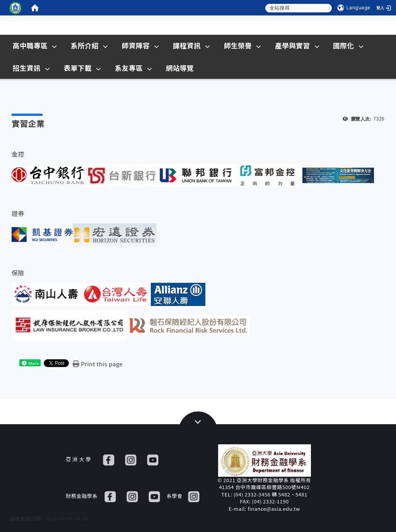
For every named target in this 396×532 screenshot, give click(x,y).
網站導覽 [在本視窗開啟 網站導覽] (180, 68)
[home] (35, 8)
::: (349, 38)
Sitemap (377, 38)
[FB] (109, 459)
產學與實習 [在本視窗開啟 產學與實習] (297, 45)
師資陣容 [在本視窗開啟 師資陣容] (141, 45)
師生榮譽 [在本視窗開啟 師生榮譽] (243, 45)
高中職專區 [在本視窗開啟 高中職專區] (35, 45)
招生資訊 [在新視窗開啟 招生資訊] (32, 68)
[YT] (153, 459)
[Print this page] (98, 364)
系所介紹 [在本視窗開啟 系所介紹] (90, 45)
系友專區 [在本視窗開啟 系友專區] (134, 68)
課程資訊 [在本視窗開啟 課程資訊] (192, 45)
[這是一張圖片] (15, 8)
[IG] (131, 459)
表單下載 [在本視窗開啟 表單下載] (83, 68)
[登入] (384, 8)
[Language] (354, 8)
